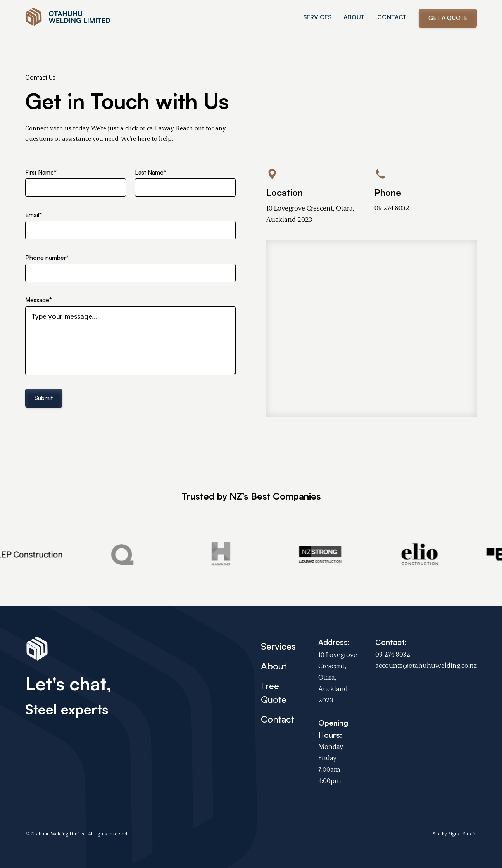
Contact (278, 719)
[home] (68, 18)
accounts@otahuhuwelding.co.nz (426, 665)
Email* (34, 215)
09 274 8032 (392, 207)
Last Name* (151, 172)
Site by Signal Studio (455, 833)
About (274, 666)
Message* (39, 300)
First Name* (41, 172)
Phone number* (47, 258)
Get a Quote (448, 18)
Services (278, 646)
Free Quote (274, 692)
